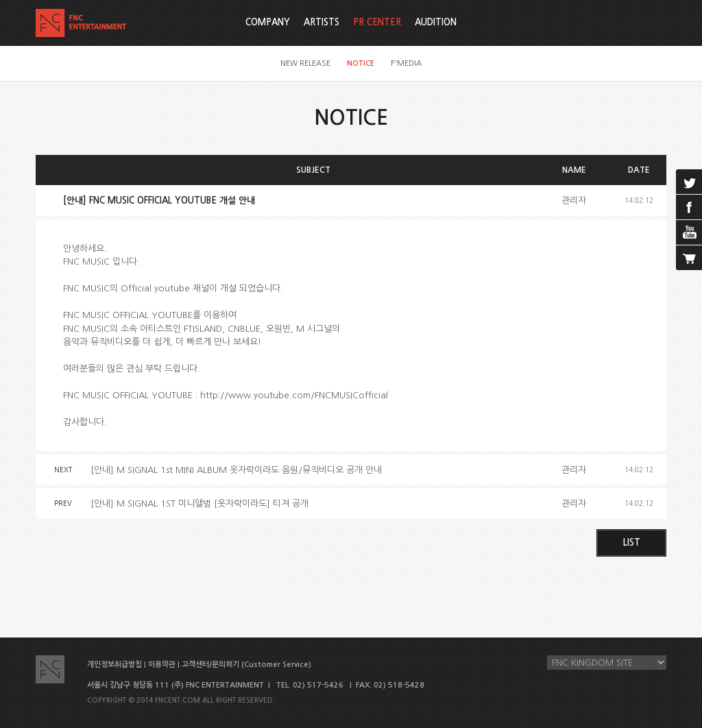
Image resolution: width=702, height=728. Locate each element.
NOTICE (361, 63)
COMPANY (268, 22)
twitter (689, 182)
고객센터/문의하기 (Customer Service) (246, 665)
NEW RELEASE (305, 63)
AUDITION (436, 22)
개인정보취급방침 (114, 665)
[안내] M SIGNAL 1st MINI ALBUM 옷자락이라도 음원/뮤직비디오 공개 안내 (236, 470)
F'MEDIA (406, 63)
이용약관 (162, 665)
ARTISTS (322, 22)
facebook (689, 207)
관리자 (574, 201)
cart (689, 258)
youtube (689, 232)
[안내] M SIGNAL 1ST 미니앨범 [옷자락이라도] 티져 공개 (199, 503)
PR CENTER (377, 22)
